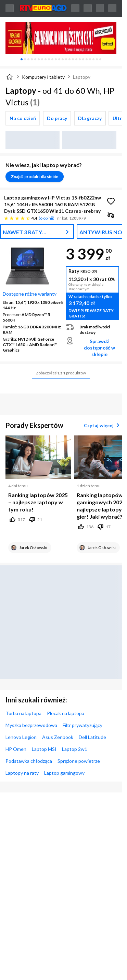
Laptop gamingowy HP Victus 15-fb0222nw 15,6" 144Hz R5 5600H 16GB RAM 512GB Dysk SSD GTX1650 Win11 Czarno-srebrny (53, 204)
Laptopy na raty (22, 773)
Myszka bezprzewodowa (31, 725)
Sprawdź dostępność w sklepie (99, 348)
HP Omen (16, 749)
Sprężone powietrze (79, 761)
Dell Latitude (92, 737)
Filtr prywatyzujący (82, 725)
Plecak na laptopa (66, 713)
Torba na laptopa (23, 713)
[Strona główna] (10, 77)
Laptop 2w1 (75, 749)
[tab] (22, 59)
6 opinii (47, 218)
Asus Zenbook (58, 737)
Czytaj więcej (103, 425)
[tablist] (61, 59)
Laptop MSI (44, 749)
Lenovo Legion (21, 737)
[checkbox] (23, 118)
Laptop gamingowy (64, 773)
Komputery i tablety (43, 77)
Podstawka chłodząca (29, 761)
